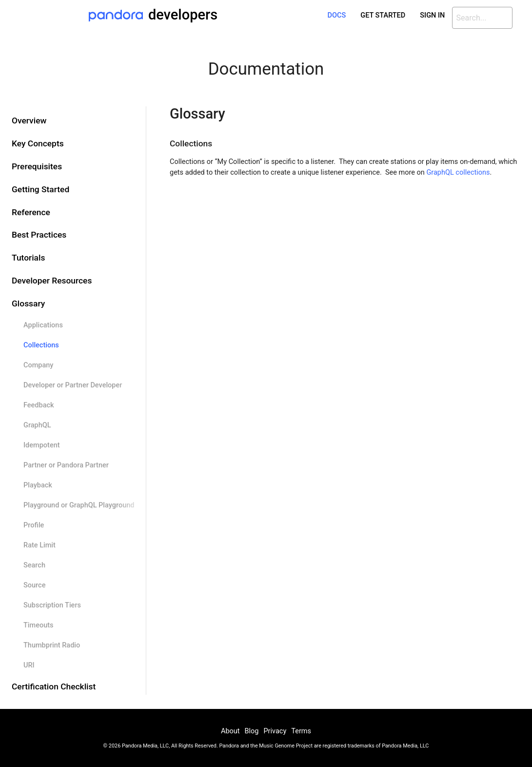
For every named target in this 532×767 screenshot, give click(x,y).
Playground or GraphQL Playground (79, 505)
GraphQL (37, 425)
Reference (31, 212)
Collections (41, 345)
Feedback (39, 405)
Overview (29, 121)
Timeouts (39, 625)
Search (34, 565)
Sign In (432, 15)
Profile (34, 525)
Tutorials (28, 258)
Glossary (28, 303)
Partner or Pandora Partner (66, 465)
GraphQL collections (458, 172)
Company (38, 365)
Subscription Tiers (52, 605)
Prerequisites (37, 166)
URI (29, 665)
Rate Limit (39, 545)
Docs (337, 15)
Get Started (383, 15)
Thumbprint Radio (52, 645)
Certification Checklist (54, 686)
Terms (301, 731)
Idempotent (42, 445)
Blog (252, 731)
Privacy (275, 731)
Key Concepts (38, 143)
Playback (38, 485)
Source (34, 585)
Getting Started (40, 189)
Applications (43, 325)
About (230, 731)
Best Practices (39, 235)
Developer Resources (52, 281)
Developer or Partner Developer (73, 385)
